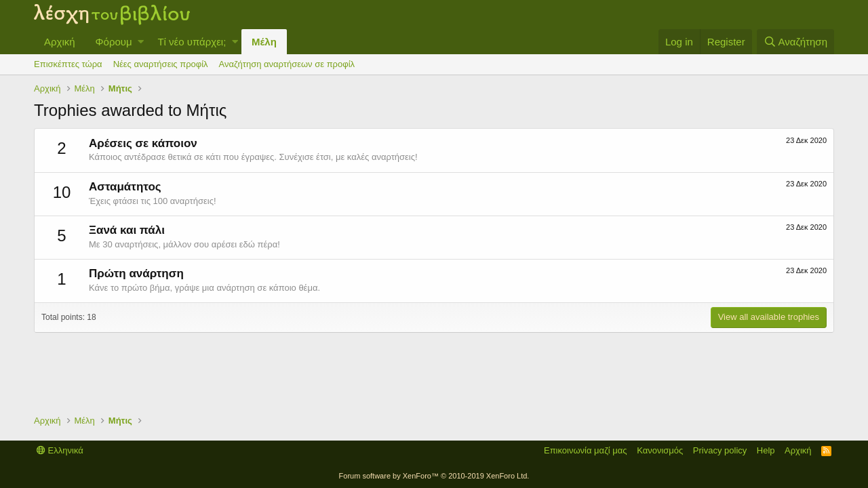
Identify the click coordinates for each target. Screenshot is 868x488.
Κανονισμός (660, 450)
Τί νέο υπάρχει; (192, 42)
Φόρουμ (114, 42)
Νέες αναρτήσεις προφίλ (161, 64)
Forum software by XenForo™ (434, 476)
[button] (141, 42)
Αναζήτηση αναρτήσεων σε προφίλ (287, 64)
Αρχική (60, 42)
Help (766, 450)
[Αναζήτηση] (795, 42)
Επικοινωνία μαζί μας (586, 450)
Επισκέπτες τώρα (68, 64)
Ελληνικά (60, 450)
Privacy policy (720, 450)
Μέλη (264, 42)
